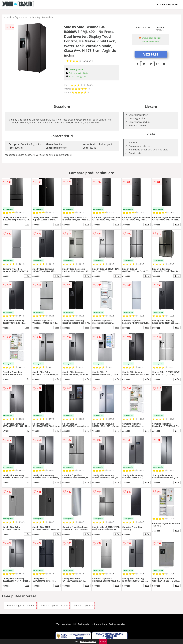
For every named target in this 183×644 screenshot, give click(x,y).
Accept (103, 641)
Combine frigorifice (167, 4)
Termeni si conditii (66, 624)
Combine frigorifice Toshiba (41, 17)
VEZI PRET (151, 54)
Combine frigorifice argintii (54, 605)
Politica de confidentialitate (93, 624)
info (27, 224)
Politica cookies (117, 624)
